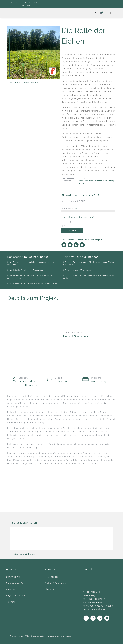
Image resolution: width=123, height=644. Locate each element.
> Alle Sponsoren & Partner (22, 554)
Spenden (71, 230)
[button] (64, 245)
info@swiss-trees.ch (93, 602)
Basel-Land (83, 181)
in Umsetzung (108, 181)
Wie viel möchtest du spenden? (78, 217)
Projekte (82, 184)
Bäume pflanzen (95, 181)
